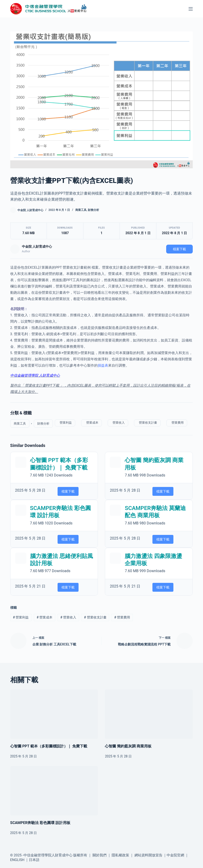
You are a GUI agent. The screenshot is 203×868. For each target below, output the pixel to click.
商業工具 (81, 210)
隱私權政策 (120, 855)
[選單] (191, 9)
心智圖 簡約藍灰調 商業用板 (128, 746)
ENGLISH (17, 860)
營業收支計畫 (147, 423)
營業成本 (91, 423)
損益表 (103, 365)
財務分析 (93, 210)
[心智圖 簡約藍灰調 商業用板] (149, 714)
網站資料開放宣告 (148, 855)
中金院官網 (175, 855)
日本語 (34, 860)
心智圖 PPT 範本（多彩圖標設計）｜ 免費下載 (49, 746)
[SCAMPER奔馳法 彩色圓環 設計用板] (54, 791)
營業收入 (118, 423)
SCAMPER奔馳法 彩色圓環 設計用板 (40, 823)
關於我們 (100, 855)
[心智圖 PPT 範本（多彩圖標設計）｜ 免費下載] (54, 714)
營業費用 (177, 423)
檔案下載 (179, 249)
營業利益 (65, 423)
